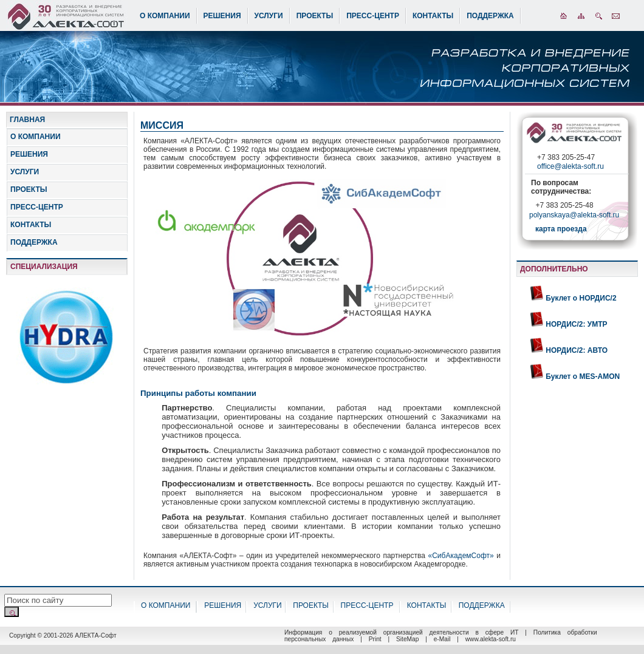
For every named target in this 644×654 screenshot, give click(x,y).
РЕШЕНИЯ (222, 16)
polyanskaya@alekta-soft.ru (574, 216)
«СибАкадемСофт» (461, 556)
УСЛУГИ (269, 16)
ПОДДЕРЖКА (490, 16)
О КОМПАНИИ (165, 16)
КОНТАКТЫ (433, 16)
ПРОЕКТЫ (315, 16)
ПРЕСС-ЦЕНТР (373, 16)
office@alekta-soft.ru (570, 166)
